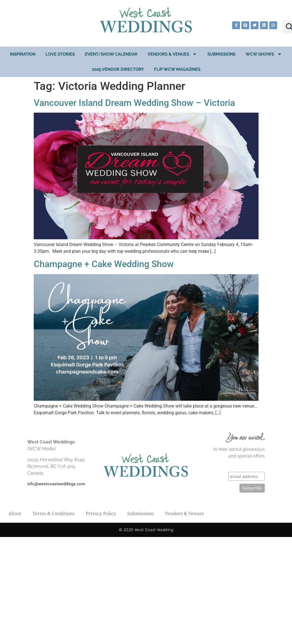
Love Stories (60, 54)
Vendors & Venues (172, 54)
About (15, 513)
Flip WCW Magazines (177, 69)
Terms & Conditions (54, 513)
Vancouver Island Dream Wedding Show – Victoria (134, 103)
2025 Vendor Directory (118, 69)
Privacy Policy (101, 513)
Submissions (221, 54)
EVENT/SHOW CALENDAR (111, 54)
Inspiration (23, 54)
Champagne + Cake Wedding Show (104, 264)
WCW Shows (264, 54)
